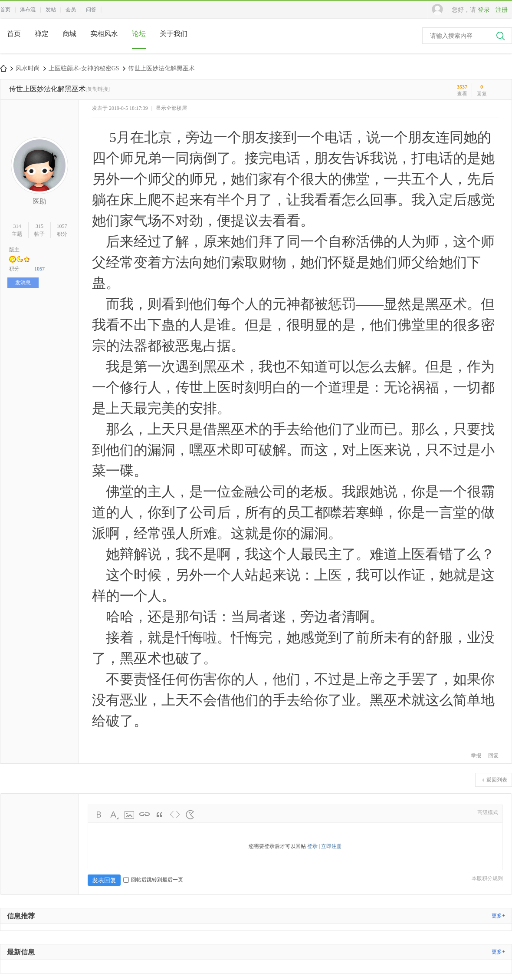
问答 (91, 10)
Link (144, 815)
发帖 (51, 10)
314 (17, 226)
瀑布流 (28, 10)
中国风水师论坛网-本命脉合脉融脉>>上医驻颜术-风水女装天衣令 (3, 68)
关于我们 (174, 34)
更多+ (498, 916)
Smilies (190, 815)
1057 (62, 226)
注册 (502, 10)
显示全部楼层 (171, 108)
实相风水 (104, 34)
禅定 (42, 34)
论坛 (139, 34)
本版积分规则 (487, 878)
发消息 (23, 283)
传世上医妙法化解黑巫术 (161, 68)
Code (175, 815)
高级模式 (488, 812)
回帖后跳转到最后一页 (153, 880)
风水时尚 (28, 68)
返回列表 (497, 780)
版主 (14, 250)
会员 (71, 10)
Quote (160, 815)
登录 (484, 10)
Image (129, 815)
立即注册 (331, 846)
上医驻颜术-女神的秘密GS (84, 68)
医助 (39, 201)
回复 (493, 756)
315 (39, 226)
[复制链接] (98, 89)
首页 (5, 10)
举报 (476, 756)
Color (114, 815)
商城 (69, 34)
